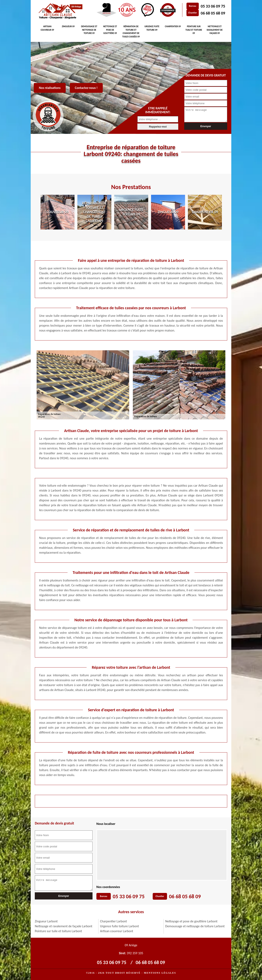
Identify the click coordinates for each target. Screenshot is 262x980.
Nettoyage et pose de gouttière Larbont (191, 921)
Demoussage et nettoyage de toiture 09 (89, 30)
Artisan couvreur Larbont (117, 931)
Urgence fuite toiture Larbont (120, 926)
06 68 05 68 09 (213, 13)
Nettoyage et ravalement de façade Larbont (64, 926)
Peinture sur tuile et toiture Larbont (58, 931)
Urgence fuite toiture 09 (152, 28)
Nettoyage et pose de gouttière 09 (110, 30)
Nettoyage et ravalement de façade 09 (215, 30)
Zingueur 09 (68, 26)
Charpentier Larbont (113, 921)
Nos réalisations (50, 88)
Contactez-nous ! (86, 88)
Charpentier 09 (173, 26)
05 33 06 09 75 (213, 6)
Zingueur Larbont (46, 921)
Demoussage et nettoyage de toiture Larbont (195, 926)
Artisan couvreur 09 (47, 28)
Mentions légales (160, 973)
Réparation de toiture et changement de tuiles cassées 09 (131, 32)
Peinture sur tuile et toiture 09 (194, 30)
